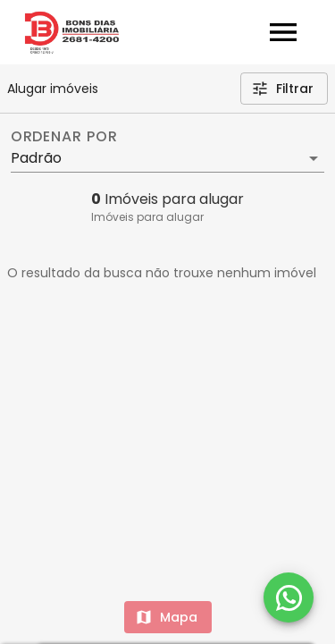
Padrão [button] (36, 158)
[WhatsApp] (289, 597)
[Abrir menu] (283, 32)
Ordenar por (64, 137)
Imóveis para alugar (147, 217)
